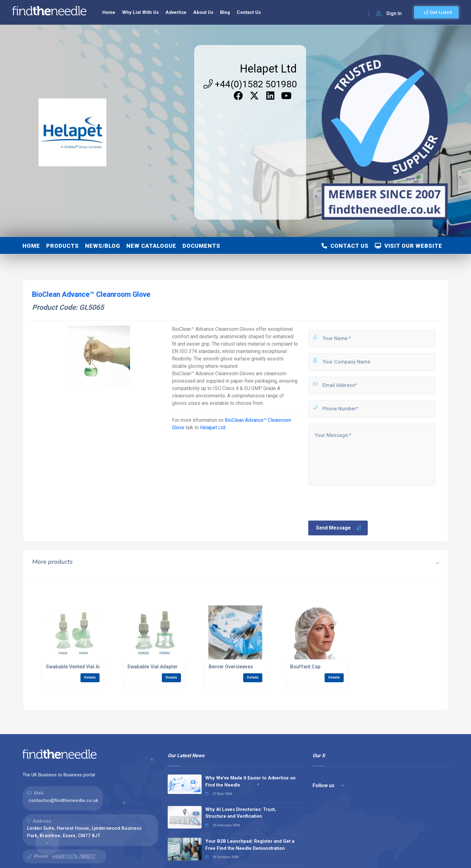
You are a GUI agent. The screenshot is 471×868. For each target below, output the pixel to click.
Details (90, 677)
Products (63, 246)
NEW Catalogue (151, 246)
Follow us (328, 785)
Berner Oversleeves (231, 667)
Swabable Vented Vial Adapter (80, 667)
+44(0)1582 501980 (250, 84)
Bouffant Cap (305, 667)
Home (109, 12)
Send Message (339, 528)
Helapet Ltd (268, 69)
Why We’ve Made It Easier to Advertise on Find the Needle (250, 781)
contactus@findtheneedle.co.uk (63, 800)
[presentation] (354, 502)
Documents (201, 246)
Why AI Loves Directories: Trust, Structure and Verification (241, 813)
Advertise (176, 12)
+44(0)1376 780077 (74, 856)
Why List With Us (140, 12)
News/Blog (103, 246)
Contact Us (249, 12)
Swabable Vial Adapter (152, 667)
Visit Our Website (409, 246)
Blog (225, 12)
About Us (203, 12)
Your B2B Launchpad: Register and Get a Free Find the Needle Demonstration (250, 845)
